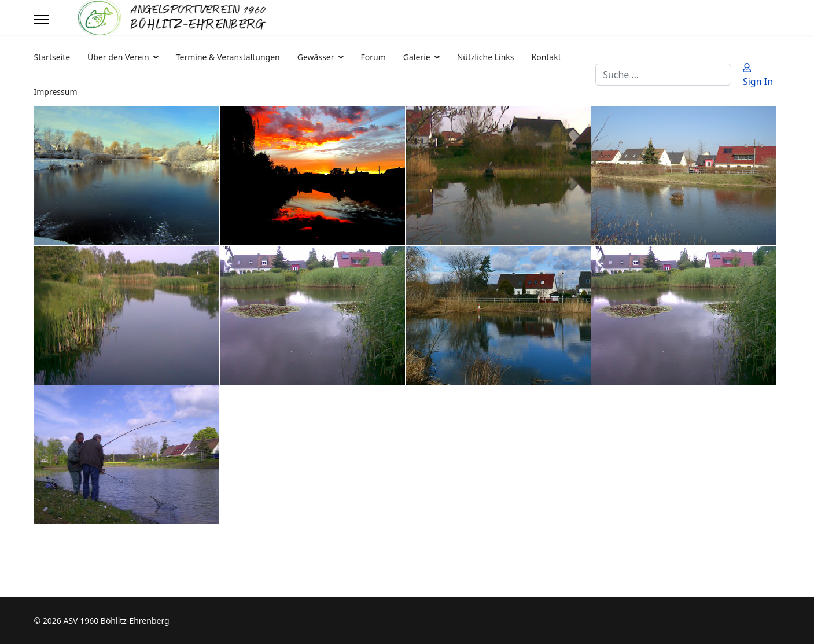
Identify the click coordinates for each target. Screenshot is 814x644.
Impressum (56, 92)
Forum (373, 57)
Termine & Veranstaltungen (228, 57)
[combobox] (663, 75)
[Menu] (41, 20)
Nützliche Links (486, 57)
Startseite (52, 57)
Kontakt (546, 57)
